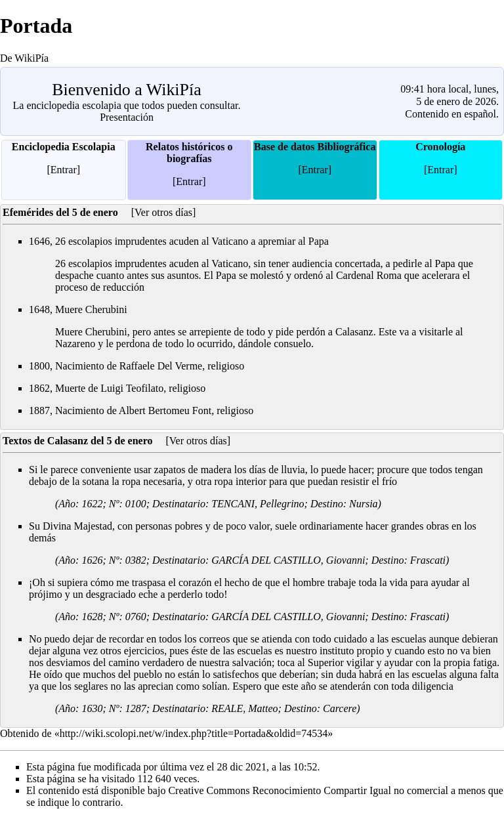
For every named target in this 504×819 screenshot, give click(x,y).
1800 (39, 366)
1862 (39, 388)
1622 (92, 504)
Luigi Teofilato (132, 388)
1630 (92, 708)
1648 (39, 309)
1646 (39, 241)
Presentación (127, 117)
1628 (92, 617)
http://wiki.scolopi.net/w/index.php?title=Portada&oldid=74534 (194, 733)
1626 (92, 560)
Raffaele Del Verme (161, 366)
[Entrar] (63, 170)
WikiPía (174, 90)
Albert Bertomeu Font (165, 410)
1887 (39, 410)
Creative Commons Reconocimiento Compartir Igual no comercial (308, 790)
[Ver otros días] (164, 212)
